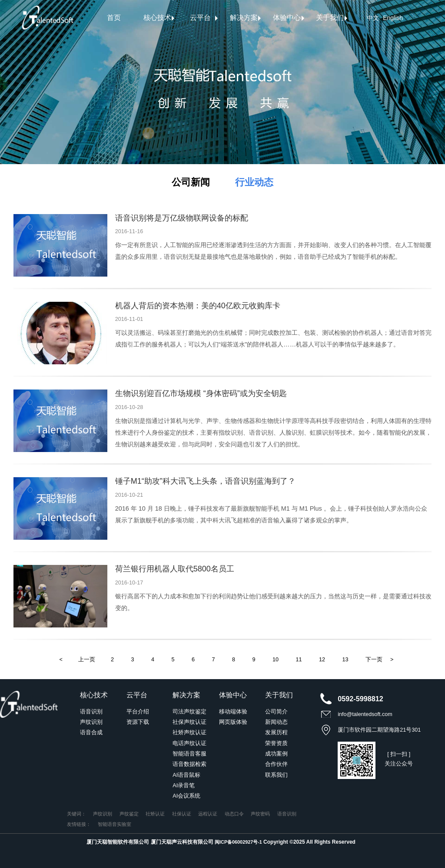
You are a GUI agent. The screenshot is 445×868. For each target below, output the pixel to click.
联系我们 (276, 775)
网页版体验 (233, 722)
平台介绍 (138, 712)
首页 (114, 18)
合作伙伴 (276, 764)
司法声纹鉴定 (189, 712)
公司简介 (276, 712)
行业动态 (254, 182)
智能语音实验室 (115, 824)
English (393, 18)
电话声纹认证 (189, 743)
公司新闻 (191, 182)
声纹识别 (91, 722)
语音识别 (91, 712)
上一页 (87, 660)
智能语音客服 (189, 754)
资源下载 (138, 722)
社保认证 (182, 814)
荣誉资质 (276, 743)
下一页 (374, 660)
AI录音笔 (184, 785)
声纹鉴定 (129, 814)
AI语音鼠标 (186, 775)
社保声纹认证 (189, 722)
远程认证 (208, 814)
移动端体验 (233, 712)
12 (322, 660)
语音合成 (91, 733)
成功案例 (276, 754)
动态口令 (234, 814)
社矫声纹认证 (189, 733)
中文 (373, 18)
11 (299, 660)
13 (345, 660)
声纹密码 (260, 814)
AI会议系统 (186, 796)
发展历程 (276, 733)
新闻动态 (276, 722)
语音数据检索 (189, 764)
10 (276, 660)
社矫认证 (155, 814)
